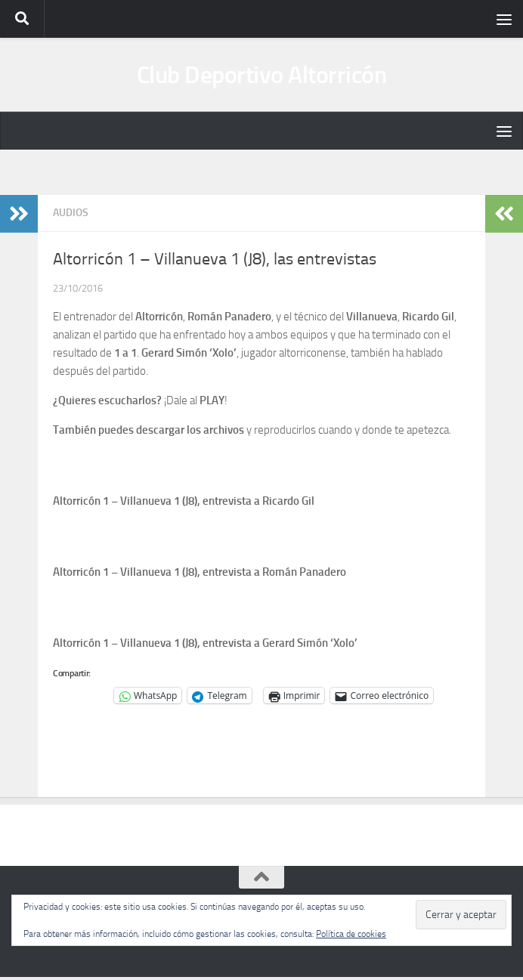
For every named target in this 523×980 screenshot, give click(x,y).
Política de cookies (351, 934)
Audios (71, 216)
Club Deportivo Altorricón (262, 76)
